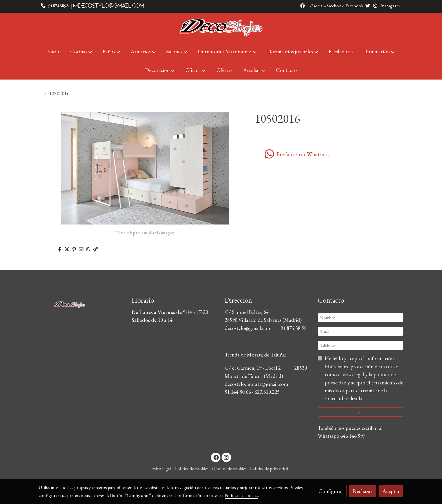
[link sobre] (81, 303)
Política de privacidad (269, 468)
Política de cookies (192, 468)
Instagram (390, 6)
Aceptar (391, 491)
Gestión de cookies (229, 468)
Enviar (361, 412)
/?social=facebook (327, 6)
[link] (221, 27)
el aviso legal (352, 374)
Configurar (331, 491)
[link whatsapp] (327, 154)
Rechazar (363, 491)
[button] (81, 52)
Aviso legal (161, 468)
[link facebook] (216, 457)
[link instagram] (226, 457)
